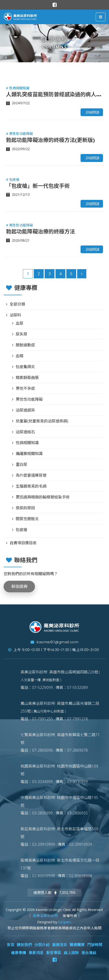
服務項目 (60, 945)
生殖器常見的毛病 (31, 486)
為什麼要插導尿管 (31, 475)
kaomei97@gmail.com (54, 642)
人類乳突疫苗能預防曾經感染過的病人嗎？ (56, 94)
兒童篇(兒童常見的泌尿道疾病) (42, 421)
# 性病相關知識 (18, 88)
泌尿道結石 (25, 432)
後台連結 (89, 953)
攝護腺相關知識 (29, 454)
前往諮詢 (19, 586)
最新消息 (36, 953)
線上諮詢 (71, 953)
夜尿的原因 (25, 508)
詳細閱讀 (93, 112)
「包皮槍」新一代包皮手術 (38, 186)
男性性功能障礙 (29, 399)
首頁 (10, 945)
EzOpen (65, 922)
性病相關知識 (27, 443)
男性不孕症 (25, 388)
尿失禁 (21, 334)
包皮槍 (21, 530)
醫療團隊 (77, 945)
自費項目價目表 (23, 543)
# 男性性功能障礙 (19, 134)
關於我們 (24, 945)
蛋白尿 (21, 464)
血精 (20, 356)
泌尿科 (15, 315)
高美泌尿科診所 (46, 916)
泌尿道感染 (25, 410)
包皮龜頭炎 (25, 367)
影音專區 (54, 953)
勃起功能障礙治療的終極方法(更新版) (50, 140)
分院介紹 (42, 945)
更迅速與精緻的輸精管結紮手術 (43, 497)
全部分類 (17, 304)
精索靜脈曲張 (27, 378)
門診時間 (95, 945)
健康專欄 (19, 953)
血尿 (20, 323)
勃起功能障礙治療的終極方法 (41, 231)
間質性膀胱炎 (27, 519)
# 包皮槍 (13, 179)
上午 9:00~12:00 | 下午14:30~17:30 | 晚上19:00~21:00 (54, 650)
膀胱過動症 (25, 345)
